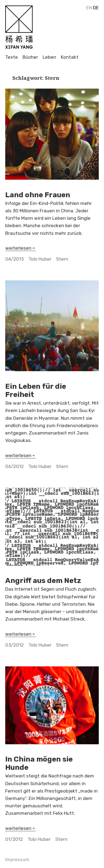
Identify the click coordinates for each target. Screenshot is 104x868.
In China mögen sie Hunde (39, 763)
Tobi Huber (40, 259)
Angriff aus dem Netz (43, 581)
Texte (12, 57)
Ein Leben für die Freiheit (36, 391)
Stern (62, 259)
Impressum (17, 859)
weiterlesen (20, 248)
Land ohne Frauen (38, 195)
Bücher (30, 57)
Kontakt (70, 57)
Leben (49, 57)
